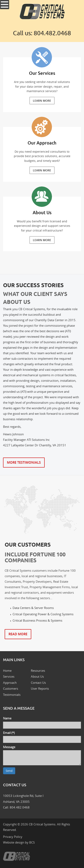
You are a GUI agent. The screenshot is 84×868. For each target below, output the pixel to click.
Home (7, 671)
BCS (32, 842)
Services (9, 676)
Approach (10, 683)
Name (7, 718)
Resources (38, 671)
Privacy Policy (13, 837)
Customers (11, 688)
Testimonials (12, 695)
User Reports (40, 688)
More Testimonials (24, 462)
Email (9, 733)
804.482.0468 (52, 33)
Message (9, 747)
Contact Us (38, 683)
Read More (18, 634)
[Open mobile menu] (5, 5)
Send (9, 771)
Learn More (42, 101)
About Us (37, 676)
